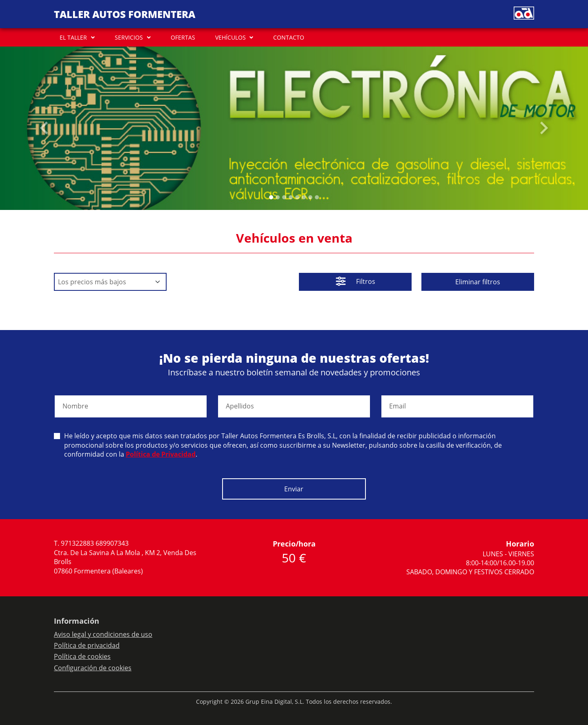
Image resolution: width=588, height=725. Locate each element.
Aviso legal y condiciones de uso (103, 634)
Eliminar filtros (478, 282)
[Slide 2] (284, 197)
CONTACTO (289, 37)
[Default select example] (110, 282)
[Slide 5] (304, 197)
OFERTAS (183, 37)
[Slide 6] (310, 197)
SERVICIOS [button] (129, 37)
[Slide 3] (291, 197)
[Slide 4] (297, 197)
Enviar (294, 489)
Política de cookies (82, 656)
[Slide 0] (271, 197)
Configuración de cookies (93, 668)
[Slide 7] (317, 197)
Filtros (355, 282)
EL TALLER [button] (73, 37)
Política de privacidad (87, 645)
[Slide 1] (278, 197)
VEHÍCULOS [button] (231, 37)
